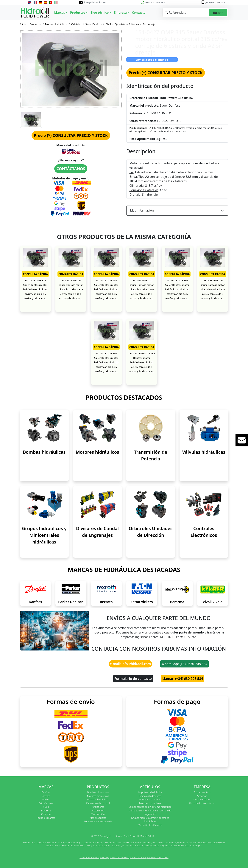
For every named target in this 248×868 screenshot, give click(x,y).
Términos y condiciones (158, 857)
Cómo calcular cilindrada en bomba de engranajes (150, 812)
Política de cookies (138, 857)
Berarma (177, 602)
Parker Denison (71, 602)
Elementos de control (98, 803)
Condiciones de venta (89, 857)
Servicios (202, 796)
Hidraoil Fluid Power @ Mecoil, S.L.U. (134, 836)
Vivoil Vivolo (213, 602)
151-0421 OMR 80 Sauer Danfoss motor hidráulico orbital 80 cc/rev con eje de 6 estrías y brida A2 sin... (142, 362)
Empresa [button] (120, 13)
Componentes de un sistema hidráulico (150, 807)
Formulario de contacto (133, 678)
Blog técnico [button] (100, 13)
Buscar (218, 13)
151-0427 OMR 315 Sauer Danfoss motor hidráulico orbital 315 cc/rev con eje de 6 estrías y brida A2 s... (71, 289)
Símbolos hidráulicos (150, 796)
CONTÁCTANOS (71, 169)
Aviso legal (104, 857)
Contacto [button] (139, 13)
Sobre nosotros (202, 792)
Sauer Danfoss (93, 24)
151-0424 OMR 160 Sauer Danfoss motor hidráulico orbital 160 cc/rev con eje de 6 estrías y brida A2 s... (177, 289)
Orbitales (76, 24)
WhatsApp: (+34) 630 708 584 (184, 664)
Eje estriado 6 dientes (127, 24)
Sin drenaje (149, 24)
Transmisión (98, 814)
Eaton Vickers (142, 602)
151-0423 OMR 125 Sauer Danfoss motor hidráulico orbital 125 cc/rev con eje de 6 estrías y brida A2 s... (213, 289)
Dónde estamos (202, 799)
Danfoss (35, 602)
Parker (46, 799)
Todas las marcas (46, 818)
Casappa (46, 814)
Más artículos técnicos (150, 825)
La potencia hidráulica (150, 792)
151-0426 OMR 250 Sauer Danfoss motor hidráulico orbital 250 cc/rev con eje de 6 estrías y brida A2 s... (106, 289)
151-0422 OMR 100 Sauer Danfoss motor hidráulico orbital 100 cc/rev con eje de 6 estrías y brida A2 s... (106, 362)
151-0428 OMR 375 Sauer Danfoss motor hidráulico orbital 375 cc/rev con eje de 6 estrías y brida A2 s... (35, 289)
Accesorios (98, 810)
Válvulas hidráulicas (204, 452)
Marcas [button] (60, 13)
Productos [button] (78, 13)
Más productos (98, 818)
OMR (108, 24)
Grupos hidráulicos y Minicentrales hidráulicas (44, 535)
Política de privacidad (120, 857)
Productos (36, 24)
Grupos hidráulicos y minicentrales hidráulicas (150, 820)
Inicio (23, 24)
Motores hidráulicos (56, 24)
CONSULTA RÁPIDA (35, 274)
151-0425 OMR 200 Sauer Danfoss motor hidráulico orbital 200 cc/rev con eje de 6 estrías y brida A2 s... (142, 289)
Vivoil (46, 807)
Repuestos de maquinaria (98, 821)
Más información (142, 210)
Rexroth (106, 602)
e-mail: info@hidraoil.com (130, 664)
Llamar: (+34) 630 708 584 (183, 678)
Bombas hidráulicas (44, 452)
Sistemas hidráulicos (98, 799)
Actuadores (98, 807)
